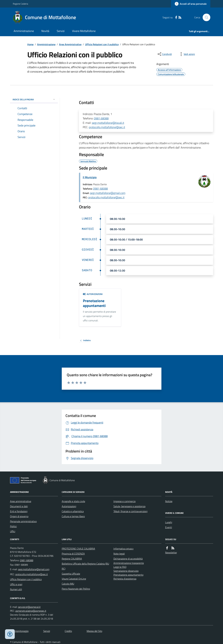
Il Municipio (90, 177)
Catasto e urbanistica (73, 511)
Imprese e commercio (125, 501)
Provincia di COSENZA (73, 554)
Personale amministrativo (23, 521)
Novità (45, 31)
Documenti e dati (19, 506)
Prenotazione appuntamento (128, 575)
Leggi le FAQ (120, 567)
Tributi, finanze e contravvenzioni (130, 511)
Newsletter (171, 552)
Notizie (169, 501)
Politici (13, 526)
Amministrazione (24, 31)
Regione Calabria (20, 4)
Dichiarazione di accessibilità (128, 559)
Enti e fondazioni (19, 511)
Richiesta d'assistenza (125, 579)
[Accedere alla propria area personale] (191, 4)
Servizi (61, 31)
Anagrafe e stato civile (73, 501)
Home (30, 44)
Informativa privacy (123, 549)
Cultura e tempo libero (73, 516)
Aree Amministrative (70, 44)
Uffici (13, 531)
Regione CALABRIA (72, 559)
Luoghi (169, 522)
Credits (68, 631)
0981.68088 (101, 118)
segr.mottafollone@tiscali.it (108, 123)
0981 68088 (100, 189)
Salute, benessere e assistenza (129, 506)
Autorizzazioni (93, 294)
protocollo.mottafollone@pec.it (107, 127)
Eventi (169, 527)
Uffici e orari (16, 584)
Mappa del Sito (94, 631)
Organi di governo (19, 516)
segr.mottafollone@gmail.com (108, 193)
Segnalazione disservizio (126, 571)
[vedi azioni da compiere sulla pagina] (187, 54)
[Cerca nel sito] (205, 17)
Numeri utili (16, 589)
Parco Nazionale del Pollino (76, 589)
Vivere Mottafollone (84, 31)
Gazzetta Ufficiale (71, 574)
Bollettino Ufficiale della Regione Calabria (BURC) (85, 566)
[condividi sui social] (164, 54)
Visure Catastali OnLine (74, 579)
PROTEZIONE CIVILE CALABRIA (78, 549)
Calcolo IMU (68, 584)
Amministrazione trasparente (129, 563)
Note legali (119, 554)
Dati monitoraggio (19, 631)
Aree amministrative (21, 501)
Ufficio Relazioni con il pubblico (102, 44)
